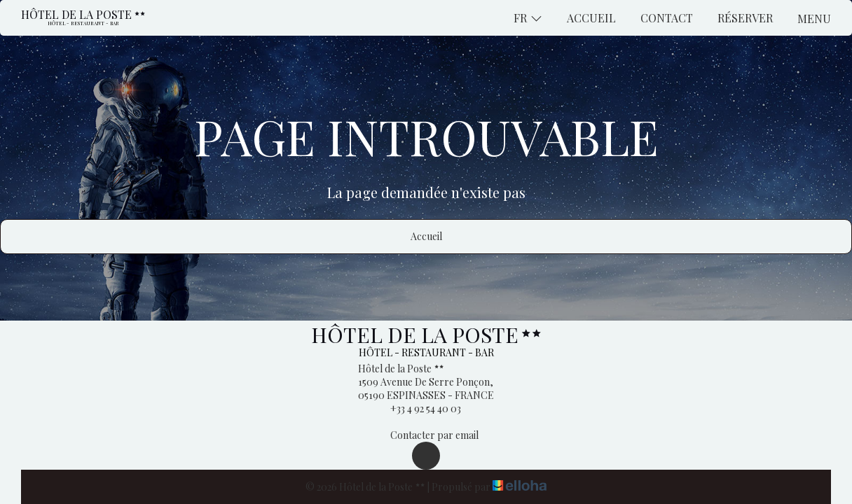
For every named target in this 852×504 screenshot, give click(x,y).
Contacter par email (426, 435)
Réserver (745, 18)
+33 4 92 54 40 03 (418, 408)
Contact (667, 18)
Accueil (591, 18)
